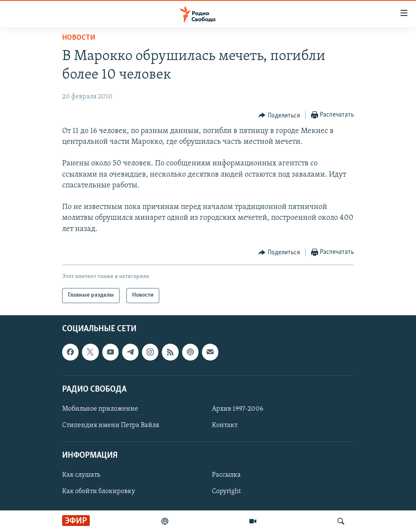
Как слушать (81, 475)
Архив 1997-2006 (238, 409)
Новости (79, 38)
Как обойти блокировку (99, 491)
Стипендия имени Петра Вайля (111, 425)
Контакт (225, 425)
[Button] (279, 115)
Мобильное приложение (100, 409)
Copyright (226, 491)
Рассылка (226, 475)
